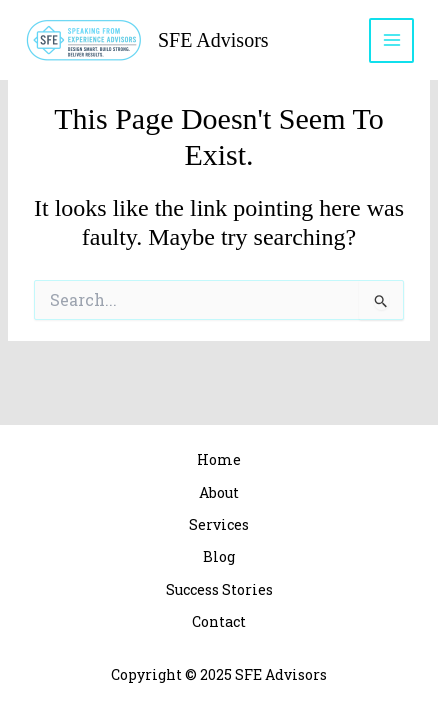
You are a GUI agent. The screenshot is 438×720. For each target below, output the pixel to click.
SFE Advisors (213, 40)
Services (219, 524)
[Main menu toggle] (391, 40)
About (219, 492)
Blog (219, 556)
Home (219, 459)
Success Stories (219, 589)
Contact (219, 621)
